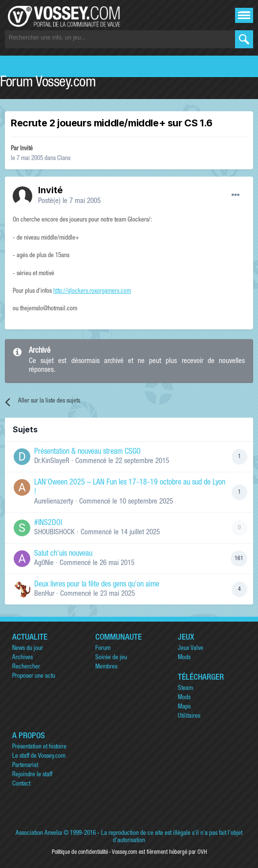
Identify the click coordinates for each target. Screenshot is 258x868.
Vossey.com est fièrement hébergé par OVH (159, 852)
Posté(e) (69, 201)
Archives (22, 658)
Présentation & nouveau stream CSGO (87, 452)
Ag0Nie (44, 563)
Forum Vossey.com (48, 83)
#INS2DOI (48, 524)
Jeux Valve (191, 649)
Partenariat (25, 766)
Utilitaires (189, 717)
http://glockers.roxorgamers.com (92, 292)
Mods (184, 658)
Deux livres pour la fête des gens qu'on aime (97, 585)
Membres (106, 667)
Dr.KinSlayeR (52, 461)
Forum (103, 649)
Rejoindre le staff (32, 775)
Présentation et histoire (39, 747)
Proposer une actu (34, 676)
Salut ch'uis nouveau (63, 554)
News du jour (28, 649)
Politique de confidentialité (80, 852)
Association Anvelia (39, 834)
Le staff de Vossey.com (39, 757)
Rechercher (26, 667)
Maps (184, 707)
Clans (64, 159)
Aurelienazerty (54, 502)
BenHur (44, 594)
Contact (21, 784)
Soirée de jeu (111, 658)
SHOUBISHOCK (54, 533)
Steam (185, 689)
